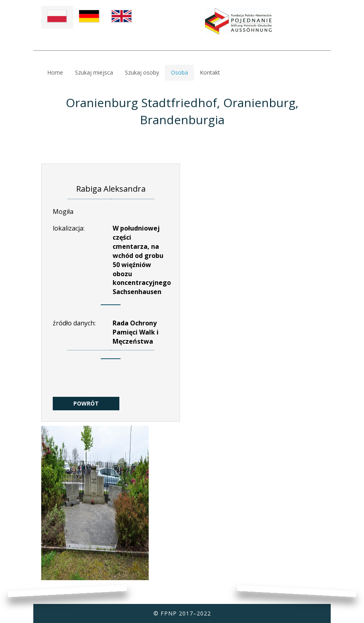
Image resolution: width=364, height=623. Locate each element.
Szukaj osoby (142, 72)
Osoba (179, 72)
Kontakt (210, 72)
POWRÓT (86, 403)
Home (55, 72)
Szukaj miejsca (94, 72)
